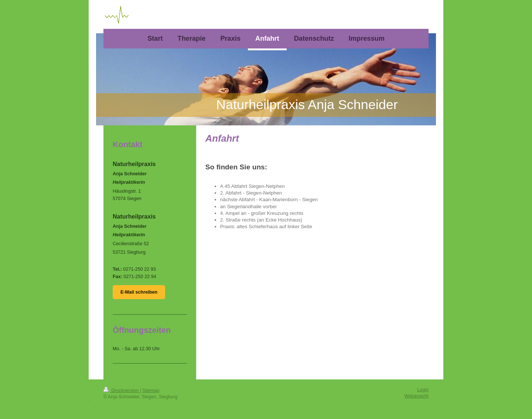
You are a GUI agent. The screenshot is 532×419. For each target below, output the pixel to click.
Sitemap (151, 391)
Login (423, 390)
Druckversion (122, 391)
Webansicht (416, 396)
